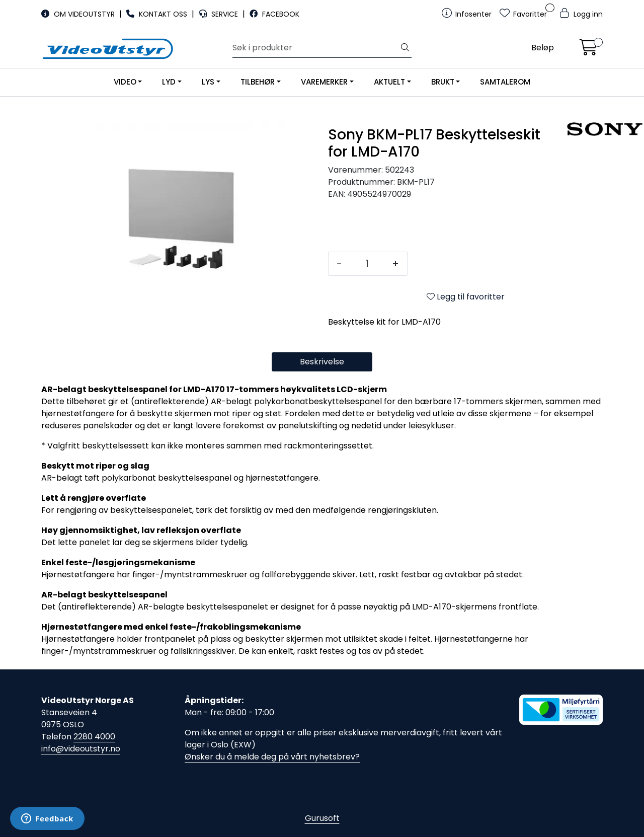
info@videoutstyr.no (81, 749)
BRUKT (443, 82)
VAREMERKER (324, 82)
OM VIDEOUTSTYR (79, 14)
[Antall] (367, 264)
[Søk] (316, 48)
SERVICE (219, 14)
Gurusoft (322, 818)
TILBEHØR (258, 82)
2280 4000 (94, 737)
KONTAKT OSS (158, 14)
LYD (169, 82)
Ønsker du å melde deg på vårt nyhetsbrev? (272, 757)
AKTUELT (389, 82)
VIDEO (125, 82)
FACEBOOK (274, 14)
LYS (208, 82)
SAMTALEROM (505, 82)
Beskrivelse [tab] (322, 362)
